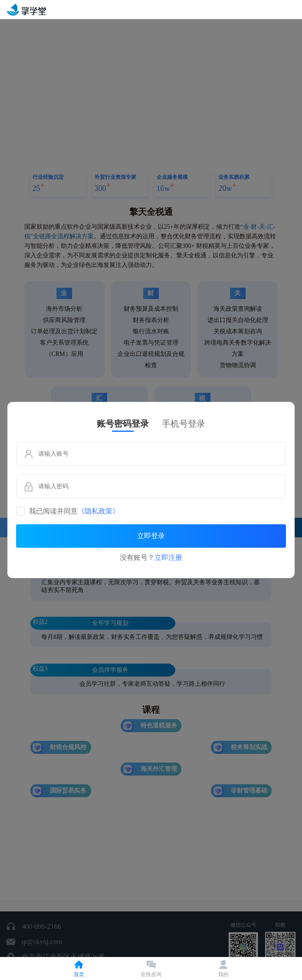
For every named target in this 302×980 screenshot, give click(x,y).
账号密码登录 (123, 424)
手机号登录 (184, 424)
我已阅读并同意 (74, 511)
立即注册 (168, 558)
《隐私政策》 (98, 511)
